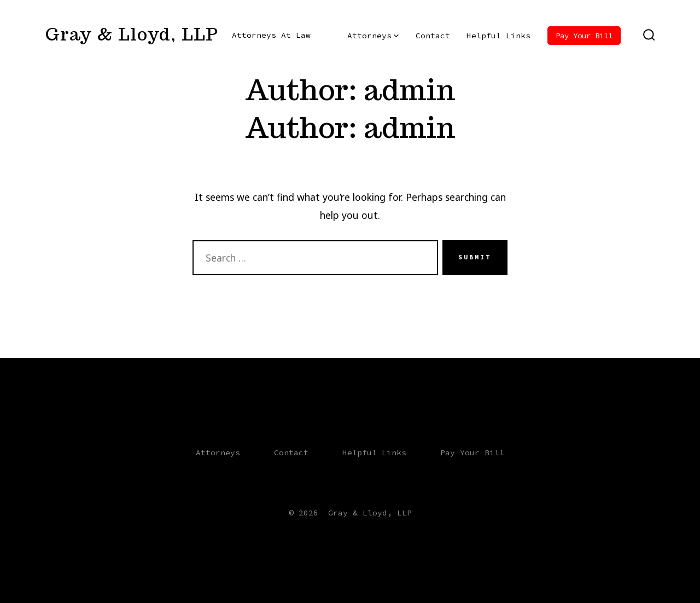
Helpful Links (498, 36)
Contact (433, 36)
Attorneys (373, 36)
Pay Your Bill (584, 36)
